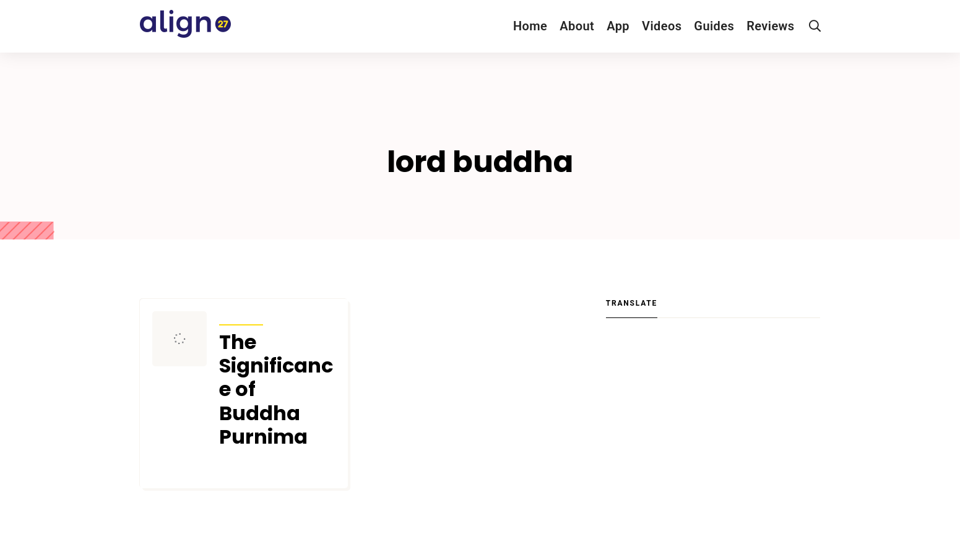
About (577, 26)
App (618, 26)
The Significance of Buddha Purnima (276, 390)
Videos (662, 26)
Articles (241, 317)
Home (530, 26)
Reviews (770, 26)
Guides (714, 26)
